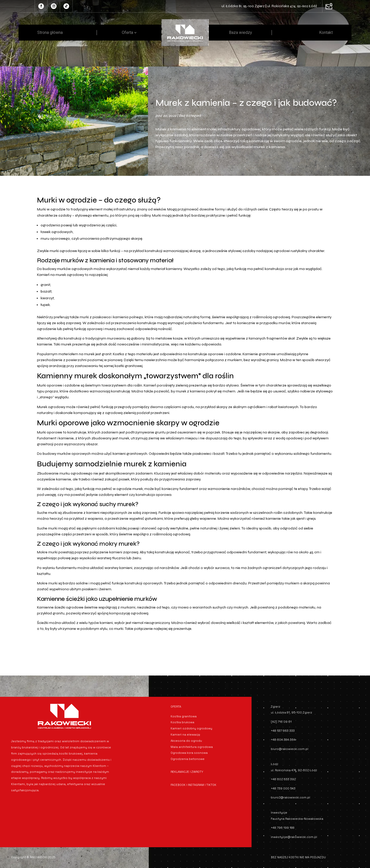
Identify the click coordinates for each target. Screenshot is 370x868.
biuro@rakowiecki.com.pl (290, 749)
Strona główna (50, 32)
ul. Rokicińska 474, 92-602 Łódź (292, 6)
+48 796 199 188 (283, 828)
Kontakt (326, 32)
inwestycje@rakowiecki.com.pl (294, 837)
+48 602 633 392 (283, 779)
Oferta (127, 32)
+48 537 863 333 (283, 731)
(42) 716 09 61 (281, 722)
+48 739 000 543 (283, 788)
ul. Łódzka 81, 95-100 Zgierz (243, 6)
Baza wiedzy (240, 32)
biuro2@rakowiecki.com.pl (290, 797)
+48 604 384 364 (283, 740)
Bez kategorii (190, 116)
